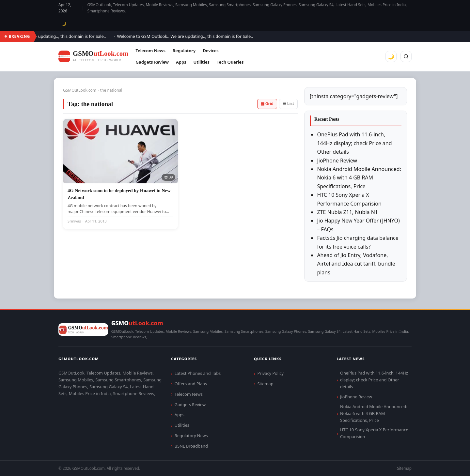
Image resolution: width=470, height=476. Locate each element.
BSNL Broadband (191, 446)
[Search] (406, 56)
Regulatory (184, 51)
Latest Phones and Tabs (198, 373)
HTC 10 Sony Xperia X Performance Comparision (374, 433)
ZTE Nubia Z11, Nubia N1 (347, 212)
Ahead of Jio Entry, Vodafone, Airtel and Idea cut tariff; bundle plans (356, 264)
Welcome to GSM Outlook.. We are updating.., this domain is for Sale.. (188, 36)
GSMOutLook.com (80, 90)
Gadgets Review (152, 62)
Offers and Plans (191, 384)
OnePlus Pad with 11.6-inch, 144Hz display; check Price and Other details (354, 143)
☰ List (288, 104)
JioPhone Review (337, 161)
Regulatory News (191, 436)
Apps (181, 62)
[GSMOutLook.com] (93, 57)
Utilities (202, 62)
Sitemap (265, 384)
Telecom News (150, 51)
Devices (211, 51)
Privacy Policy (270, 373)
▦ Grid (267, 104)
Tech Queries (230, 62)
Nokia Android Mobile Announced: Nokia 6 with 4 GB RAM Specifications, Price (359, 178)
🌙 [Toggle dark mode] (64, 24)
